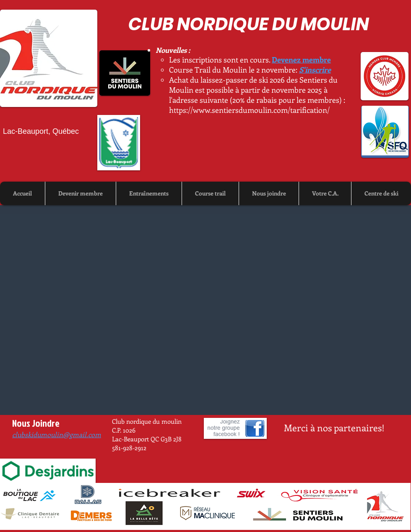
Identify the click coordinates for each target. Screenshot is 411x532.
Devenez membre (301, 60)
